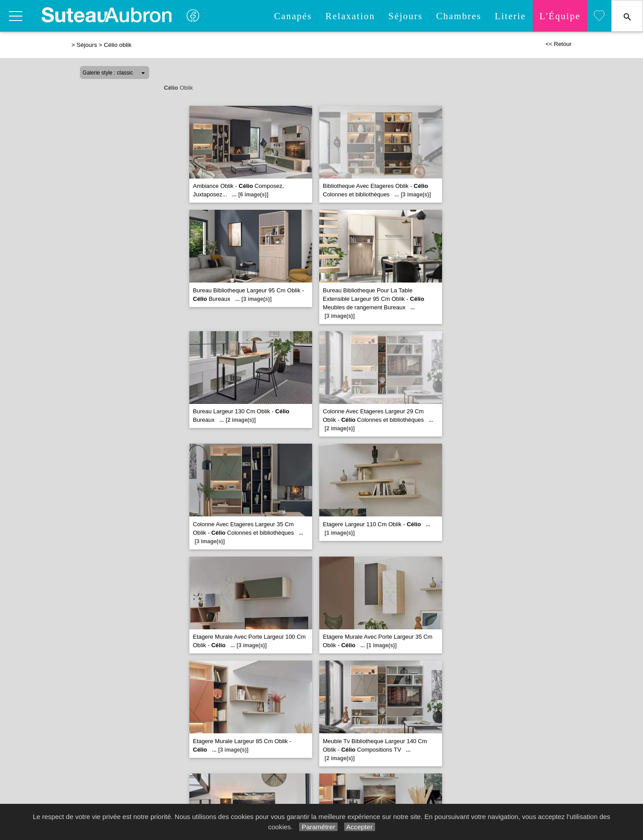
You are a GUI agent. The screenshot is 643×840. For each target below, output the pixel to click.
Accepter (360, 827)
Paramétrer (318, 827)
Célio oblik (117, 45)
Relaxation (350, 16)
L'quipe (560, 16)
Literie (510, 16)
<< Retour (558, 44)
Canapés (293, 16)
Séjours (406, 16)
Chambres (459, 16)
